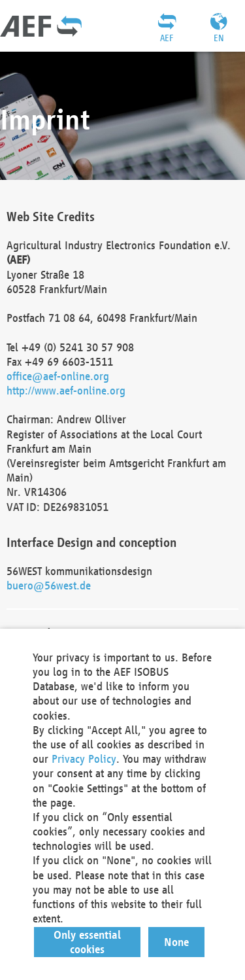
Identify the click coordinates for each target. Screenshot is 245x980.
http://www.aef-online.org (66, 390)
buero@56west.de (49, 585)
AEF (167, 38)
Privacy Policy (84, 759)
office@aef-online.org (58, 376)
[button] (88, 942)
